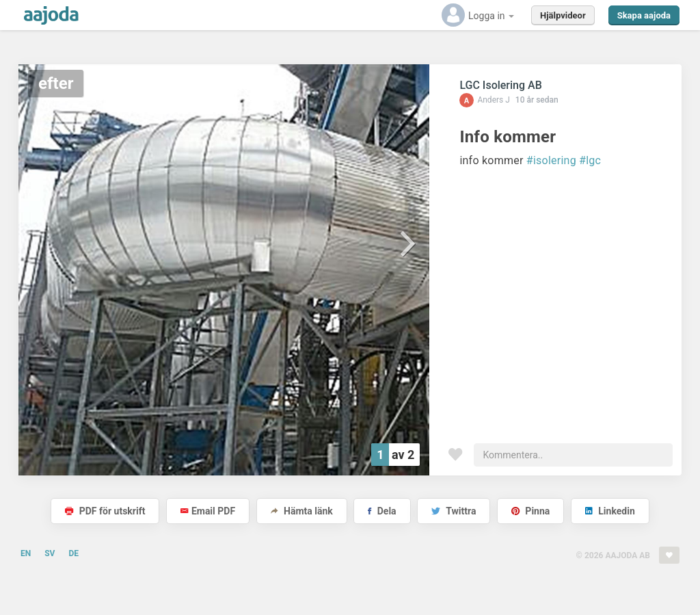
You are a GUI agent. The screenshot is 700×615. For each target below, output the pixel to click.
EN (26, 553)
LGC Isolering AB (500, 85)
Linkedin (610, 511)
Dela (382, 511)
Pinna (530, 511)
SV (50, 553)
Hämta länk (302, 511)
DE (73, 553)
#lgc (590, 160)
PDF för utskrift (105, 511)
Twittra (454, 511)
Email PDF (208, 511)
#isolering (551, 160)
